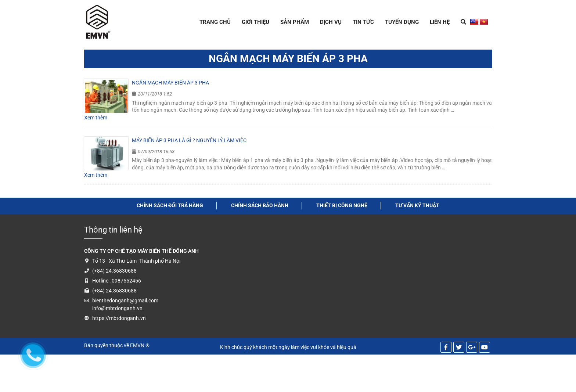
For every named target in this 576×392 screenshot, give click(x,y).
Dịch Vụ (331, 22)
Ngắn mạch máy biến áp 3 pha (170, 83)
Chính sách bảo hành (260, 205)
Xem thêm (96, 118)
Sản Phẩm (295, 22)
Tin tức (363, 22)
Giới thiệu (255, 22)
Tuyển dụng (402, 22)
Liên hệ (440, 22)
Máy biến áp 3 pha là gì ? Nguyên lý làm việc (189, 140)
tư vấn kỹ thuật (417, 205)
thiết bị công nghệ (342, 205)
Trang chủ (215, 22)
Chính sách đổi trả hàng (170, 205)
